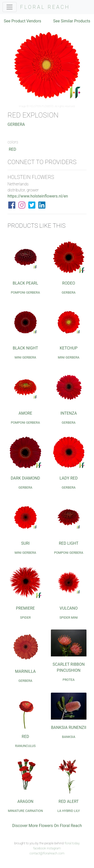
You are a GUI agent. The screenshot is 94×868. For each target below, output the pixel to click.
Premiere (25, 608)
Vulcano (69, 608)
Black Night (25, 348)
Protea (69, 680)
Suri (25, 543)
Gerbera (16, 124)
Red (12, 149)
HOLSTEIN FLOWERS (41, 106)
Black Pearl (25, 283)
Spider (25, 618)
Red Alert (69, 801)
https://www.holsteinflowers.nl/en (38, 196)
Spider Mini (69, 618)
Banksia (69, 737)
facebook (39, 848)
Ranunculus (25, 746)
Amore (25, 413)
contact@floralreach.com (47, 853)
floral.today (72, 843)
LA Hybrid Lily (69, 811)
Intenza (69, 413)
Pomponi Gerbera (25, 292)
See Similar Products (72, 21)
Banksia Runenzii (69, 727)
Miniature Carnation (25, 811)
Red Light (69, 543)
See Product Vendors (22, 21)
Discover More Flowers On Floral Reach (47, 826)
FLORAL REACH (45, 7)
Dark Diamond (25, 478)
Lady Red (69, 478)
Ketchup (69, 348)
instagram (54, 848)
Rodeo (69, 283)
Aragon (25, 801)
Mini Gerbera (25, 357)
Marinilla (25, 671)
